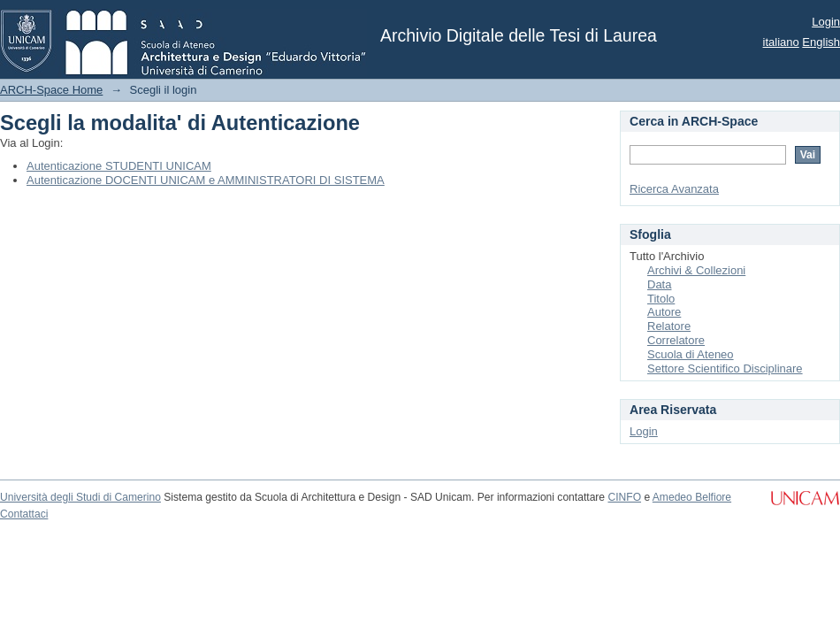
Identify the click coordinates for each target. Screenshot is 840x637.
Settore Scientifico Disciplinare (725, 368)
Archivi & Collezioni (696, 270)
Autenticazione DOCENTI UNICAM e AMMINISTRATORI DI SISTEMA (206, 180)
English (821, 42)
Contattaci (24, 514)
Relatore (669, 326)
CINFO (624, 497)
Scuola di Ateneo (691, 354)
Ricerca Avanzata (674, 189)
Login (826, 22)
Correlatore (676, 340)
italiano (781, 42)
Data (659, 284)
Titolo (661, 299)
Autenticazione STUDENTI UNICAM (119, 166)
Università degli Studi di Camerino (80, 497)
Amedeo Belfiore (692, 497)
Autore (664, 312)
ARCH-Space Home (51, 90)
